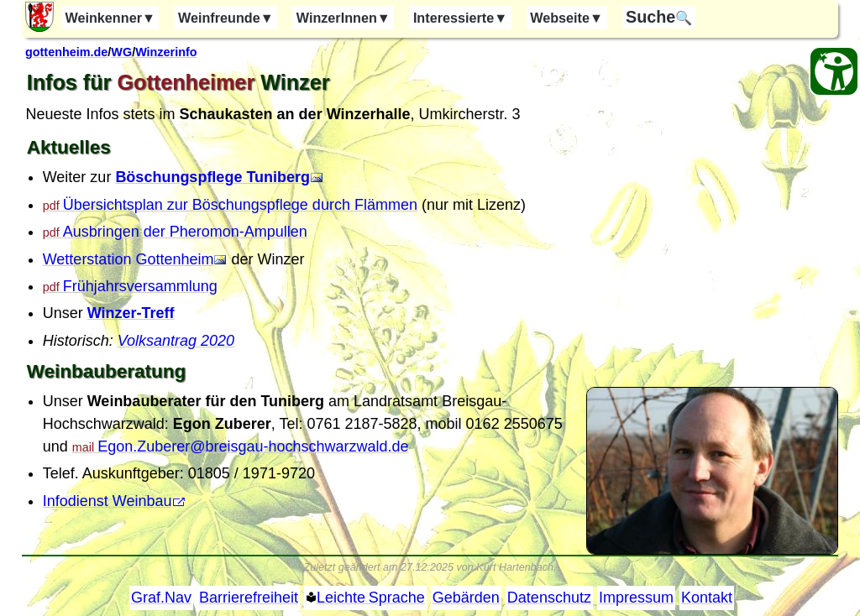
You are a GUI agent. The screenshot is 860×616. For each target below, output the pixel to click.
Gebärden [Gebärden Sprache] (466, 598)
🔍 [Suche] (659, 17)
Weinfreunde (226, 18)
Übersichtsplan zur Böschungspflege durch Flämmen (240, 205)
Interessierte (460, 18)
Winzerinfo (166, 52)
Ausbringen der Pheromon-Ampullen (185, 232)
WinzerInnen (343, 18)
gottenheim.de (66, 52)
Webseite (566, 18)
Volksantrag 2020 (176, 341)
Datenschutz (549, 598)
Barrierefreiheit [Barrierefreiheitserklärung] (249, 598)
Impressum (636, 598)
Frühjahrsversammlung (140, 286)
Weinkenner (110, 18)
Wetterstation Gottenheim (128, 259)
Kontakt (707, 598)
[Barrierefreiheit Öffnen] (834, 71)
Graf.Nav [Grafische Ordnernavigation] (161, 598)
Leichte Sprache (371, 598)
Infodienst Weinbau (107, 501)
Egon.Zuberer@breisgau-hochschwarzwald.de (253, 446)
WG (121, 52)
